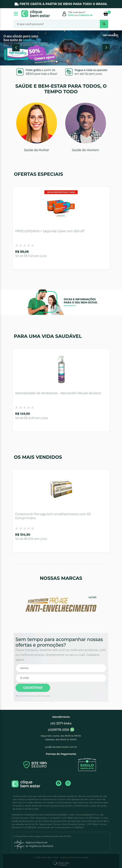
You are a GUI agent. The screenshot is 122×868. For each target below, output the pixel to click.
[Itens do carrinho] (106, 14)
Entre (72, 15)
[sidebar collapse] (16, 14)
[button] (16, 48)
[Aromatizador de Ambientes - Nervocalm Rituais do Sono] (61, 369)
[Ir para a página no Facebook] (59, 783)
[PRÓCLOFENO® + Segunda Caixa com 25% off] (61, 207)
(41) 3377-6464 (61, 723)
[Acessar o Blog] (61, 298)
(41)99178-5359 (61, 730)
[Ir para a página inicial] (36, 13)
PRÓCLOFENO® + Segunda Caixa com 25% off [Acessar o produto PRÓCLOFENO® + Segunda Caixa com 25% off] (50, 231)
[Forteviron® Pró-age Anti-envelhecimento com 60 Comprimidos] (61, 490)
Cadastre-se (86, 15)
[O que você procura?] (61, 24)
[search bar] (104, 24)
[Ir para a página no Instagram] (68, 783)
